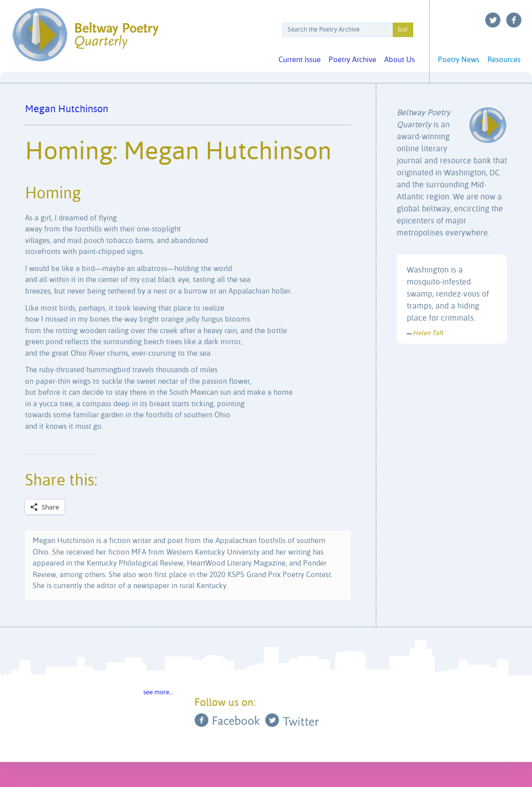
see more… (158, 693)
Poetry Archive (352, 60)
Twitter (493, 20)
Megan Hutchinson (67, 109)
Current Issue (300, 60)
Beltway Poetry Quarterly (85, 35)
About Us (400, 60)
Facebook (514, 20)
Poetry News (459, 60)
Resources (504, 60)
